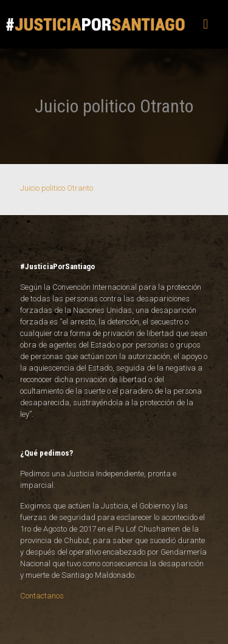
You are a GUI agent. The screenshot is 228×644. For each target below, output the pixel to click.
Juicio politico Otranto (57, 188)
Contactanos (42, 596)
